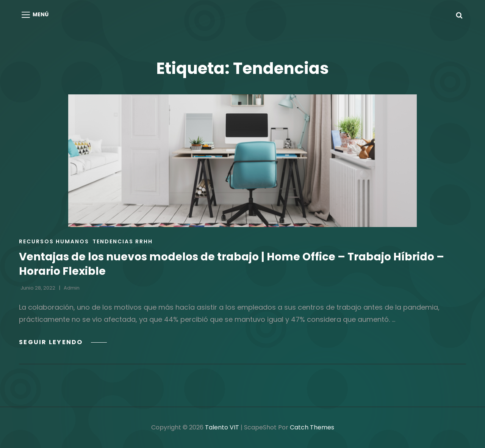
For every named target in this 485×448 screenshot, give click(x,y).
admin (72, 288)
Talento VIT (222, 427)
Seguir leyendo (63, 342)
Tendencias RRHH (123, 241)
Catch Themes (312, 427)
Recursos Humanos (54, 241)
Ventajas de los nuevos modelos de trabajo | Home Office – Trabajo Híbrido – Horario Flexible (232, 264)
